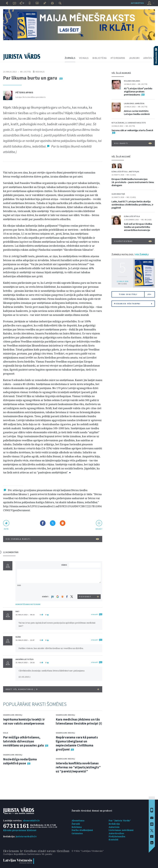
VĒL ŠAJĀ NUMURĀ (121, 73)
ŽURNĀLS (70, 58)
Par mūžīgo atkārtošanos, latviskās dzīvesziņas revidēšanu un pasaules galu (24, 741)
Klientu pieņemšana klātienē (20, 830)
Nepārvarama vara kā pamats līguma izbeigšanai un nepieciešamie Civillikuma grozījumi (77, 743)
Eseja (6, 733)
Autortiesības (116, 833)
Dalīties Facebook (43, 523)
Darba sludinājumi (82, 830)
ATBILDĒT (95, 614)
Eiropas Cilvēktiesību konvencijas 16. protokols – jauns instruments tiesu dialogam (133, 182)
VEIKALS (84, 58)
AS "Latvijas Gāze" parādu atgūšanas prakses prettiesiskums (138, 91)
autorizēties (137, 3)
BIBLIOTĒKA (100, 58)
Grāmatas (77, 833)
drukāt (99, 529)
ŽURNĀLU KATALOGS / (130, 254)
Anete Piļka (134, 172)
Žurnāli (76, 824)
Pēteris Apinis (24, 92)
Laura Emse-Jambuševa (134, 103)
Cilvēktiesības (133, 241)
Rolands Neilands (132, 81)
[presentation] (85, 589)
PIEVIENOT (85, 597)
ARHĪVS (148, 58)
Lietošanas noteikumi (121, 830)
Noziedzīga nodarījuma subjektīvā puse (20, 761)
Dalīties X (53, 523)
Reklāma (77, 827)
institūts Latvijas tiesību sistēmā (137, 112)
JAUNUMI (134, 58)
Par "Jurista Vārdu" (120, 821)
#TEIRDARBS (118, 58)
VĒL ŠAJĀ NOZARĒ (121, 156)
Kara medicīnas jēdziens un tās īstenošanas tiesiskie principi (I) (79, 721)
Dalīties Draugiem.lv (63, 523)
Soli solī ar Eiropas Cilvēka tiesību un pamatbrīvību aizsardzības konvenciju (138, 227)
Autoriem (114, 827)
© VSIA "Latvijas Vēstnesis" (88, 851)
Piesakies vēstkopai (133, 304)
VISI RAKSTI (133, 143)
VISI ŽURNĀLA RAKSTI (52, 539)
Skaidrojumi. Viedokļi (13, 715)
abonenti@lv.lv (31, 821)
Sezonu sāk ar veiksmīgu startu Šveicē (132, 130)
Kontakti (114, 840)
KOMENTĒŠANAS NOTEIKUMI (28, 604)
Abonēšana (78, 821)
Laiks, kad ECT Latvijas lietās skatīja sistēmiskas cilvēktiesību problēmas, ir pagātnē (132, 204)
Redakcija (114, 824)
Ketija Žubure (118, 123)
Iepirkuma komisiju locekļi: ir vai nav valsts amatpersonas (24, 721)
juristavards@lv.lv (26, 836)
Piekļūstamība (117, 836)
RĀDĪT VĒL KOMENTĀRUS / (52, 689)
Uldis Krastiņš (118, 194)
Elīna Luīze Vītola (120, 172)
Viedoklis (40, 72)
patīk (6, 529)
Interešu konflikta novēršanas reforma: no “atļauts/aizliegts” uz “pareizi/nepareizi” (78, 767)
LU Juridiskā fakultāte (135, 123)
